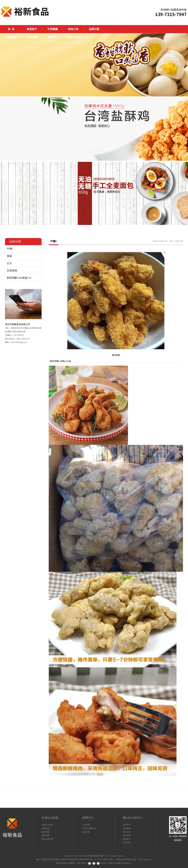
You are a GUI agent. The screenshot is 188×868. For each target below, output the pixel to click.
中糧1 (10, 249)
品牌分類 (127, 835)
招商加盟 (45, 835)
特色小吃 (127, 832)
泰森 (9, 256)
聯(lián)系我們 (48, 839)
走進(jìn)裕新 (47, 825)
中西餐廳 (127, 828)
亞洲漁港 (12, 270)
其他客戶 (127, 839)
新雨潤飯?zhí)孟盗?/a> (19, 278)
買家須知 (45, 828)
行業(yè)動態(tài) (89, 828)
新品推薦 (127, 843)
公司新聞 (86, 825)
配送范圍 (45, 832)
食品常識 (86, 832)
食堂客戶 (127, 825)
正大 (9, 263)
